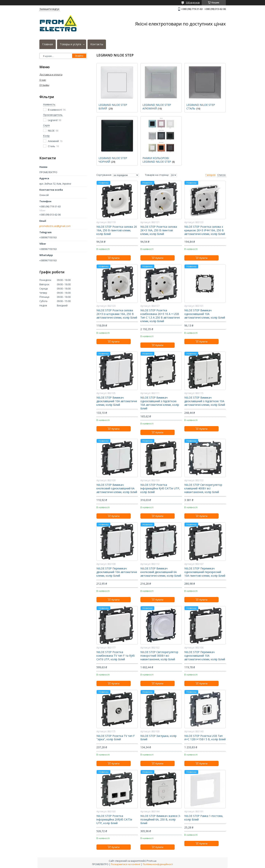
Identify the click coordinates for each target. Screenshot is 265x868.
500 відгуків (193, 2)
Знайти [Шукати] (79, 56)
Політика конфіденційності (158, 864)
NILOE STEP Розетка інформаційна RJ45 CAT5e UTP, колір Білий (160, 488)
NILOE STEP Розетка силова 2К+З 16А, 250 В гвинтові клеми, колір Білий (159, 230)
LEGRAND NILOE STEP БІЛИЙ (113, 107)
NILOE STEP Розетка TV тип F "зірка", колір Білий (116, 738)
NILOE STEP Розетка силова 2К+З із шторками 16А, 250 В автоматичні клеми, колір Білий (117, 314)
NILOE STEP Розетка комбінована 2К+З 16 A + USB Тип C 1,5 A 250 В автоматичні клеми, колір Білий (160, 316)
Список (222, 175)
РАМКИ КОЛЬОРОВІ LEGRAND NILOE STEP (157, 160)
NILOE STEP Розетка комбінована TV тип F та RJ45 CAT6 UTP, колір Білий (116, 656)
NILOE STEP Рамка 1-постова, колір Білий (204, 818)
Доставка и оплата (51, 75)
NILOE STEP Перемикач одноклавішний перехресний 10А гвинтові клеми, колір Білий (205, 572)
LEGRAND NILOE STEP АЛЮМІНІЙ (157, 107)
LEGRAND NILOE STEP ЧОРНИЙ (113, 160)
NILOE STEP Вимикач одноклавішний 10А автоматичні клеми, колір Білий (205, 314)
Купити (115, 258)
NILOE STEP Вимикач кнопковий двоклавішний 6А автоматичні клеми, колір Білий (161, 572)
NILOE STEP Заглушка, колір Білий (158, 738)
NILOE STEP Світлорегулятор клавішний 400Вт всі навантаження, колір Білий (203, 488)
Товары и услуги (70, 44)
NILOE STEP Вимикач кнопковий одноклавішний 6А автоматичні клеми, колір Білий (117, 488)
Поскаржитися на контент (126, 864)
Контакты (97, 44)
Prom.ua (152, 861)
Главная (48, 44)
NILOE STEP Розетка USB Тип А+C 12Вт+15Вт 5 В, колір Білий (205, 738)
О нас (43, 80)
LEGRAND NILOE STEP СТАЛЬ (201, 107)
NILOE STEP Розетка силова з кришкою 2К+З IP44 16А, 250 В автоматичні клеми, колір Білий (205, 230)
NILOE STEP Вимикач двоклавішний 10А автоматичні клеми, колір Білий (117, 401)
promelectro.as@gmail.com (55, 226)
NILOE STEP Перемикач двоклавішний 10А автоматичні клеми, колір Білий (117, 572)
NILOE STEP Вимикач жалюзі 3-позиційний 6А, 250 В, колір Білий (161, 820)
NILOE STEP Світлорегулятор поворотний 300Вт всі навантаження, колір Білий (159, 656)
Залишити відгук (49, 9)
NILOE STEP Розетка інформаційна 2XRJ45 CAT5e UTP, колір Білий (114, 820)
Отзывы (44, 85)
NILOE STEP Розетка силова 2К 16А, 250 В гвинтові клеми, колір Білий (117, 230)
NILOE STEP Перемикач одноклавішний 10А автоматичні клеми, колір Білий (205, 656)
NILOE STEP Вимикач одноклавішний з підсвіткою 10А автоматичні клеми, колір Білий (160, 403)
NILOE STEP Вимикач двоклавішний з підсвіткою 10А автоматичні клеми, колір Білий (205, 401)
